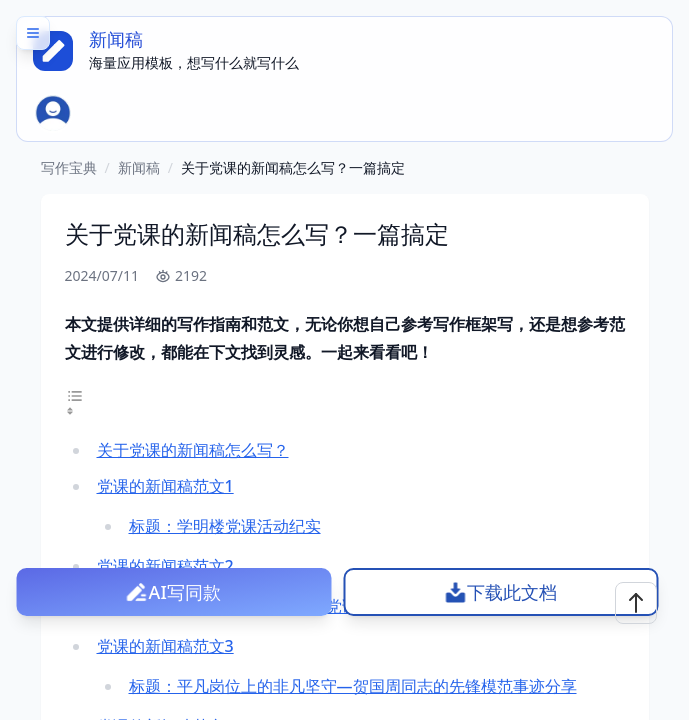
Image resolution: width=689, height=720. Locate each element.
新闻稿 (139, 167)
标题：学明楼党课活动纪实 (225, 526)
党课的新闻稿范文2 (165, 566)
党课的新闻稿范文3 (165, 646)
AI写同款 (185, 592)
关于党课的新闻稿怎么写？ (193, 450)
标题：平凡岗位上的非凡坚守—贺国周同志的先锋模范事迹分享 (353, 686)
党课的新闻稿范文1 (165, 486)
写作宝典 (69, 167)
